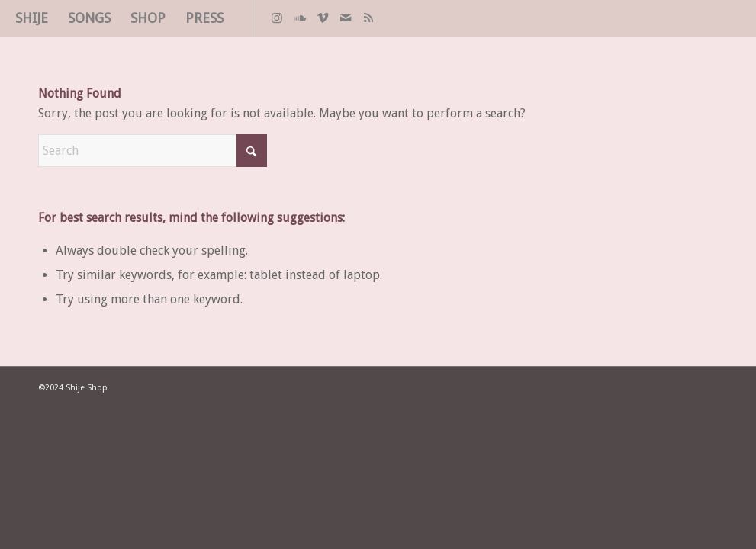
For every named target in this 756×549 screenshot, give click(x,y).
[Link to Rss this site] (368, 18)
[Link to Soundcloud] (300, 18)
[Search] (153, 151)
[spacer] (737, 18)
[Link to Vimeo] (323, 18)
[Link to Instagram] (277, 18)
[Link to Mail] (346, 18)
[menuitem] (32, 18)
